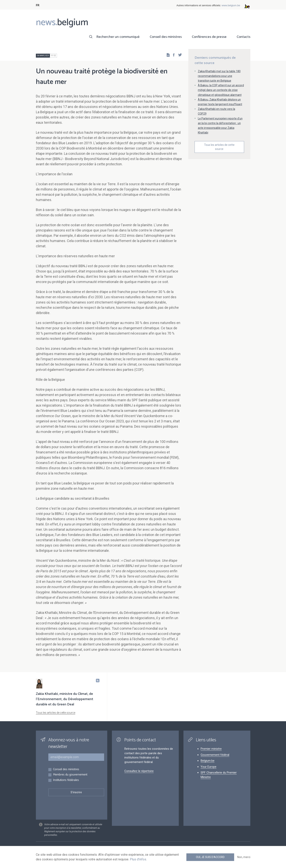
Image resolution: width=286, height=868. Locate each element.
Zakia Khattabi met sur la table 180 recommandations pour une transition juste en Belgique (219, 76)
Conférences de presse (209, 37)
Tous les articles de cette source (219, 147)
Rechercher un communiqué (118, 37)
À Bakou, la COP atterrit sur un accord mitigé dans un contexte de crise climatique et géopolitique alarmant (221, 90)
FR (38, 5)
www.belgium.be (231, 5)
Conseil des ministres (166, 37)
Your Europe (209, 767)
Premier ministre (211, 749)
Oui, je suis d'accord (210, 857)
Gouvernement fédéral (215, 755)
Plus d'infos (138, 859)
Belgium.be (208, 761)
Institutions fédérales (66, 780)
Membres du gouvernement (70, 775)
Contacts (243, 37)
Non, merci (244, 857)
